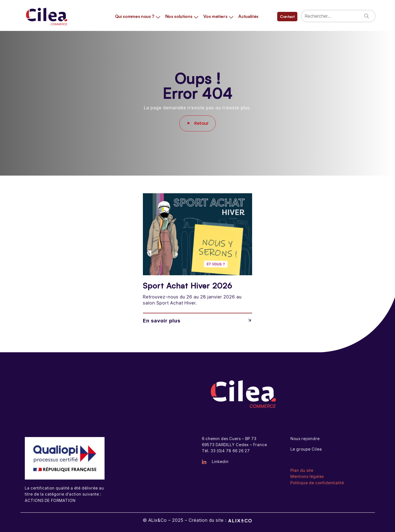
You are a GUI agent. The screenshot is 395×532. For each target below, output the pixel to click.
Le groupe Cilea (306, 449)
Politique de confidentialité (317, 483)
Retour (201, 123)
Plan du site (302, 470)
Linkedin (215, 461)
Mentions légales (307, 476)
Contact (287, 16)
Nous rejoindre (305, 439)
